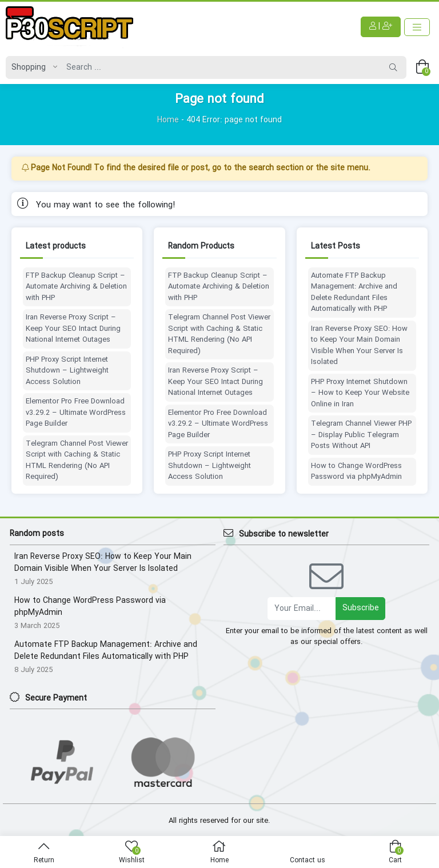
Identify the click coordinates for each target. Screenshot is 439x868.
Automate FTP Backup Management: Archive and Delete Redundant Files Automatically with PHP (354, 293)
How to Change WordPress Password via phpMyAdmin (356, 472)
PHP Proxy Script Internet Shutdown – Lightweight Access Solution (67, 371)
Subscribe (361, 608)
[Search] (221, 67)
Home (168, 120)
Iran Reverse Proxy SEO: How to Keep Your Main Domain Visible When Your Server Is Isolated (359, 346)
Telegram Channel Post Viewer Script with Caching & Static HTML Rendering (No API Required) (77, 461)
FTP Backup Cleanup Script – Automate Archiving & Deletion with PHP (76, 287)
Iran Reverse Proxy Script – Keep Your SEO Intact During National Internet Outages (73, 329)
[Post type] (31, 67)
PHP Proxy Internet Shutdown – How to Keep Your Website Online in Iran (360, 393)
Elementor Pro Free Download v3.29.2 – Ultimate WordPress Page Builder (76, 413)
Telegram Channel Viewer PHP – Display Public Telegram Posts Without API (361, 435)
